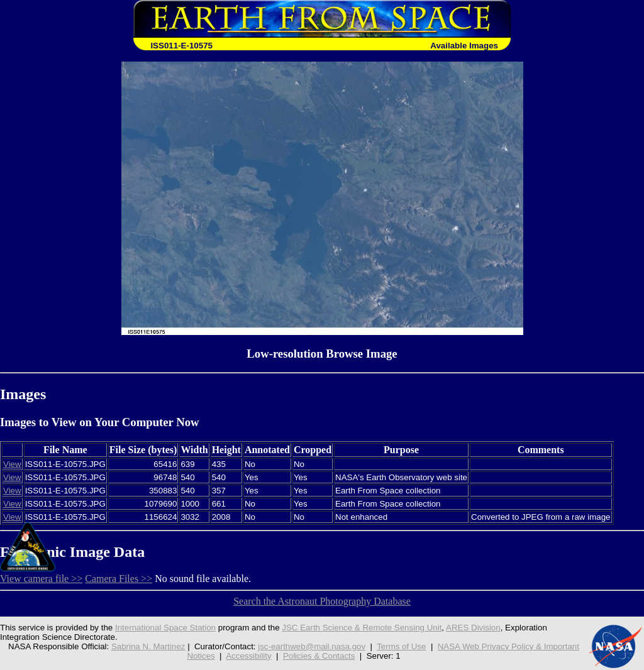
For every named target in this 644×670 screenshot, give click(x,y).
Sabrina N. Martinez (148, 646)
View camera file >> (41, 579)
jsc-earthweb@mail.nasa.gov (312, 646)
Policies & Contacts (319, 656)
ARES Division (473, 628)
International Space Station (165, 628)
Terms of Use (401, 646)
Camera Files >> (119, 579)
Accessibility (248, 656)
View (12, 464)
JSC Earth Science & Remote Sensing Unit (362, 628)
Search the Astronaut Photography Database (322, 601)
